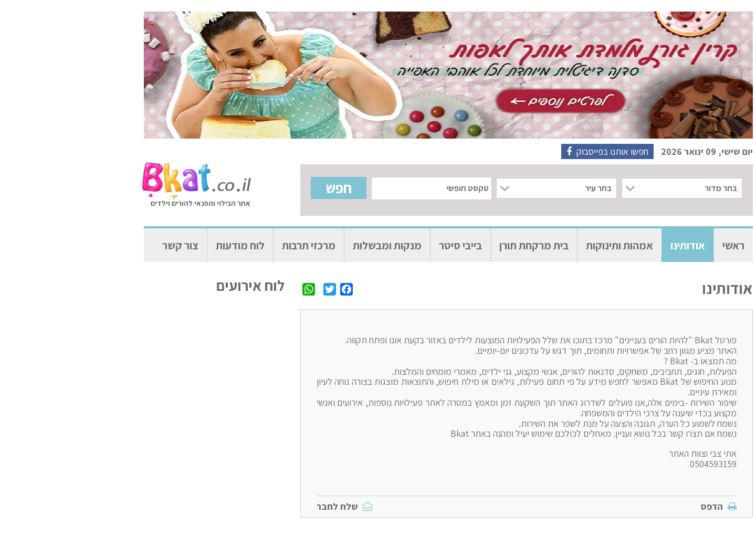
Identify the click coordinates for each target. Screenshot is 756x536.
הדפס (648, 506)
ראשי (663, 245)
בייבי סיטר (390, 245)
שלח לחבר (274, 506)
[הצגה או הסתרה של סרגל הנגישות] (738, 34)
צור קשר (110, 245)
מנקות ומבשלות (317, 245)
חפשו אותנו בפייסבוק (537, 151)
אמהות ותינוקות (549, 245)
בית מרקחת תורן (464, 245)
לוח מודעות (170, 245)
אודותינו (617, 245)
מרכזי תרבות (238, 245)
